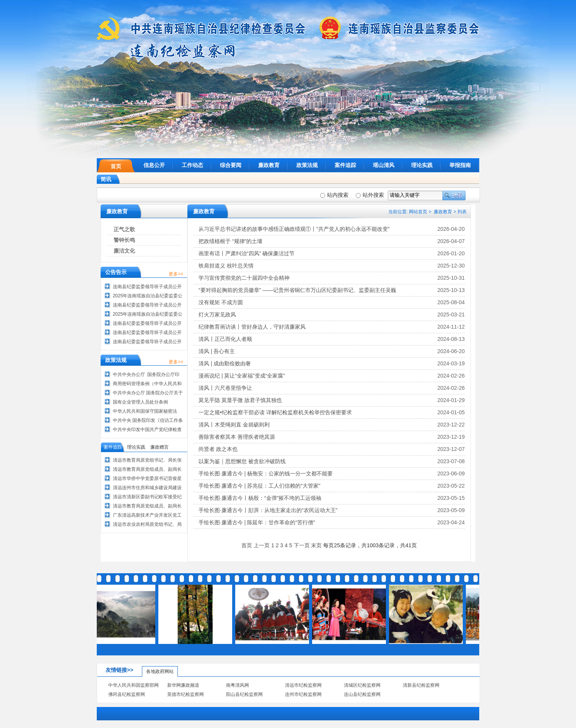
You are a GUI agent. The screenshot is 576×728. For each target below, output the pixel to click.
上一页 (262, 545)
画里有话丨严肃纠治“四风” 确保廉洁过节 (247, 253)
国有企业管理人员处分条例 (140, 402)
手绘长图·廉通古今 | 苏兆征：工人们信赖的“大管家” (260, 486)
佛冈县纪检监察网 (127, 694)
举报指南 (460, 165)
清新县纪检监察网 (421, 685)
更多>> (176, 274)
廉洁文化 (124, 251)
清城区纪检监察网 (362, 685)
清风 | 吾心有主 (217, 351)
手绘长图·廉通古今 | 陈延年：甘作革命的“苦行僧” (257, 522)
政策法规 (307, 165)
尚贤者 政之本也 (218, 449)
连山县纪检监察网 (362, 694)
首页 (116, 166)
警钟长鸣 (124, 240)
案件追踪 (345, 165)
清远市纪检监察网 (303, 685)
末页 (316, 545)
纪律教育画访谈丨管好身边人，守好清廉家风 (252, 327)
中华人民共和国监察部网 (133, 685)
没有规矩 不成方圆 (221, 302)
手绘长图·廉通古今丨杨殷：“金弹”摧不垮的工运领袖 (260, 498)
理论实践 (422, 165)
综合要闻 (231, 165)
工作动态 (192, 165)
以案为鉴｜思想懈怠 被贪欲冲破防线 (242, 461)
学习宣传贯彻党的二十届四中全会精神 (244, 278)
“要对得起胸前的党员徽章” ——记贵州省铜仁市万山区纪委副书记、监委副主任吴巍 (297, 290)
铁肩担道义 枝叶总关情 (226, 266)
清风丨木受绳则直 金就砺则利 (234, 425)
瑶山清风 (384, 165)
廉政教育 (269, 165)
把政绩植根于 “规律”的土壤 (230, 241)
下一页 (302, 545)
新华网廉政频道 (183, 685)
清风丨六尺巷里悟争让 (225, 388)
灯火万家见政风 (217, 315)
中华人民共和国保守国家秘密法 (145, 411)
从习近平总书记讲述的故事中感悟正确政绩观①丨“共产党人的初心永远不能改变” (294, 229)
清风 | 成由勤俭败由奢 (225, 363)
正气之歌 (124, 229)
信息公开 (154, 165)
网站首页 (418, 212)
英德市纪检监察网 (185, 694)
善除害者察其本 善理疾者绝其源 (237, 437)
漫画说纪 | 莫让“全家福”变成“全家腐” (242, 376)
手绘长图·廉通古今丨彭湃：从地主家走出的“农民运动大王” (268, 510)
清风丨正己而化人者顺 (225, 339)
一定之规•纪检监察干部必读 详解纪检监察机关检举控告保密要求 (275, 412)
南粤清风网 (238, 685)
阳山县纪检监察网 (244, 694)
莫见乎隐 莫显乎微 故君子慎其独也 (240, 400)
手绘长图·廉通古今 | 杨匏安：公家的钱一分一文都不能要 (266, 473)
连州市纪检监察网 (303, 694)
